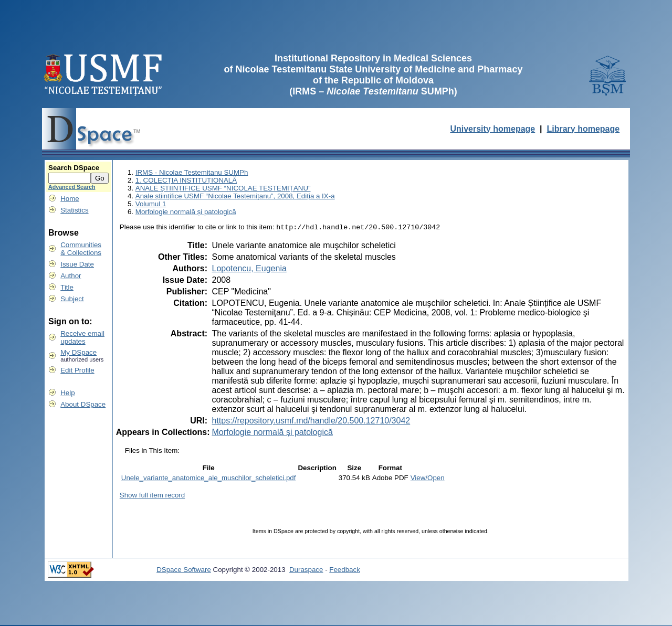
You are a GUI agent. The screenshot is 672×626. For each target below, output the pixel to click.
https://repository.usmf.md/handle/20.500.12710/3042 (311, 422)
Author (71, 276)
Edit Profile (77, 370)
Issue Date (77, 264)
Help (67, 393)
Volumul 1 (151, 204)
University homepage (492, 129)
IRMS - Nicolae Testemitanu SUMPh (192, 172)
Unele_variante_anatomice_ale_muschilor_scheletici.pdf (209, 479)
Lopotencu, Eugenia (249, 269)
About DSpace (83, 404)
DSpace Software (184, 571)
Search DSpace (74, 168)
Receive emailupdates (82, 337)
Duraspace (306, 571)
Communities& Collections (81, 249)
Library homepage (583, 129)
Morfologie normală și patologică (186, 212)
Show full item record (152, 496)
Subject (72, 299)
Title (67, 287)
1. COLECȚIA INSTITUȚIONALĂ (186, 180)
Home (70, 199)
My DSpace (78, 352)
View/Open (428, 479)
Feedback (345, 571)
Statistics (74, 210)
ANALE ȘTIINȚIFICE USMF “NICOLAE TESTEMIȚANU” (223, 188)
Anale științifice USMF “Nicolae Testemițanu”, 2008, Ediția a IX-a (235, 196)
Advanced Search (72, 187)
